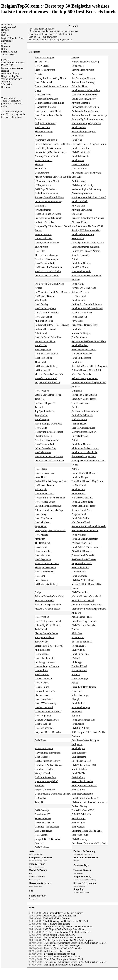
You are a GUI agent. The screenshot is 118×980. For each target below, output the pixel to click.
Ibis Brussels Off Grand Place (49, 284)
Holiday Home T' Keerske (84, 786)
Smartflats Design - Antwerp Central (53, 144)
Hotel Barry (40, 514)
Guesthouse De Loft (81, 761)
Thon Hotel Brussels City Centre (88, 481)
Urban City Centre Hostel (84, 399)
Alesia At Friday (80, 222)
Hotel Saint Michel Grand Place (87, 308)
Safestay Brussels (80, 292)
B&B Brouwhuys (80, 839)
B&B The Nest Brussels (83, 625)
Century (76, 58)
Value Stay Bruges (81, 695)
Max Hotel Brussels (81, 271)
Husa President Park (45, 263)
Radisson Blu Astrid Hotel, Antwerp (89, 115)
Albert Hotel (41, 333)
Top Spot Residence (44, 411)
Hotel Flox (40, 251)
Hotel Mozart (78, 329)
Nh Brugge (77, 662)
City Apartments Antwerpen (85, 107)
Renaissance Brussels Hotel (85, 325)
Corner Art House (80, 165)
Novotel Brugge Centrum (47, 666)
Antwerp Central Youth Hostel (50, 197)
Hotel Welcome (42, 555)
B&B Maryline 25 (44, 160)
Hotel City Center (43, 317)
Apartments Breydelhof (46, 781)
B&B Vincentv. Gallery (46, 366)
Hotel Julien (78, 136)
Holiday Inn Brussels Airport (86, 251)
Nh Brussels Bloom (44, 296)
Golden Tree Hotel (44, 707)
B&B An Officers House (47, 720)
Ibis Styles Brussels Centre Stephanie (90, 366)
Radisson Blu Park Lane (46, 99)
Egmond (76, 716)
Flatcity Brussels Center (46, 633)
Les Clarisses (41, 580)
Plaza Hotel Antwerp (45, 70)
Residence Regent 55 (45, 403)
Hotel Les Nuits (42, 127)
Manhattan (40, 539)
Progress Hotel (79, 514)
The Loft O (40, 169)
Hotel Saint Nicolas (81, 263)
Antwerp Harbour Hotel (46, 156)
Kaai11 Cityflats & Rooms (48, 148)
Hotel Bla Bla (78, 773)
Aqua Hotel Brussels (82, 563)
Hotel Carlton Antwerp (83, 234)
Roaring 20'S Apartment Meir (86, 230)
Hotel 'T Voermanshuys (46, 703)
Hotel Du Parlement (81, 358)
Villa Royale (41, 300)
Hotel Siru (77, 362)
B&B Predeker (42, 847)
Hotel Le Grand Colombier (48, 337)
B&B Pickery (78, 777)
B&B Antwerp (42, 173)
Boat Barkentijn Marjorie (84, 132)
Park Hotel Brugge (81, 707)
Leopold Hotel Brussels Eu (48, 506)
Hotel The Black (80, 201)
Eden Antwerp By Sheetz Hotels (50, 152)
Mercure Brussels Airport (47, 255)
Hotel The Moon (80, 267)
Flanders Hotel (42, 695)
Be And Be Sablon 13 (82, 415)
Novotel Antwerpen (44, 58)
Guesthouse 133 (43, 814)
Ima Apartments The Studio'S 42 (87, 226)
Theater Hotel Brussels (83, 555)
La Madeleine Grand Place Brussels (52, 292)
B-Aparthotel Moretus (46, 107)
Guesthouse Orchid (44, 769)
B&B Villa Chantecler (82, 781)
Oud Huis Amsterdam (45, 777)
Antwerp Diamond (81, 103)
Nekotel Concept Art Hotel (85, 378)
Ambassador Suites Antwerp (85, 111)
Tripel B (39, 802)
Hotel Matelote (79, 127)
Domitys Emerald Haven (47, 243)
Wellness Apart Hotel (45, 341)
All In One (77, 633)
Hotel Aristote (78, 300)
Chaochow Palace (43, 551)
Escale (75, 407)
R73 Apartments (43, 185)
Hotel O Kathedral (81, 148)
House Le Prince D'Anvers (48, 214)
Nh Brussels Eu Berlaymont (48, 267)
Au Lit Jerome (79, 181)
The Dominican (79, 337)
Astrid (75, 259)
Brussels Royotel (80, 436)
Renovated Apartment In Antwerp (88, 218)
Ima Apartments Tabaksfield (48, 218)
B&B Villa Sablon (44, 358)
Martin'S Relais (79, 769)
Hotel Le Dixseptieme (45, 308)
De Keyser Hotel (43, 95)
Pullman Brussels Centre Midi (86, 370)
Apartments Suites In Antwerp (86, 173)
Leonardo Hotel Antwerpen (85, 95)
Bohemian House (43, 234)
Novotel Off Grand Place (84, 288)
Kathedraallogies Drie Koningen (87, 189)
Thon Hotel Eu (42, 362)
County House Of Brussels (85, 473)
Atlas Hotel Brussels (82, 551)
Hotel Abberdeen (80, 345)
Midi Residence (79, 419)
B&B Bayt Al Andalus (46, 189)
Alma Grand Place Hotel (47, 313)
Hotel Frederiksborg (45, 473)
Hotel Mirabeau (79, 317)
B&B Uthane (78, 238)
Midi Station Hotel (44, 321)
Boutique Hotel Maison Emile (49, 103)
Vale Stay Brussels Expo (83, 428)
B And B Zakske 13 (81, 814)
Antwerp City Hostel (82, 210)
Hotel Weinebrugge (44, 728)
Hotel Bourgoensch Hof (83, 720)
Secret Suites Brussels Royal (49, 646)
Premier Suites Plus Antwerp (86, 62)
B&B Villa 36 (78, 650)
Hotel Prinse (78, 66)
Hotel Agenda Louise (45, 502)
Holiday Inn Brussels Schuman (87, 304)
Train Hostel (41, 629)
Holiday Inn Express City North (50, 78)
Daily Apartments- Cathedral (86, 247)
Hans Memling (42, 687)
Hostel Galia (41, 345)
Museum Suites (79, 169)
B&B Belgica (78, 823)
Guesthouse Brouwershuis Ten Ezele (89, 843)
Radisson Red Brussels (46, 329)
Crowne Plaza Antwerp (83, 70)
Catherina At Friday (44, 222)
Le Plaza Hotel (79, 296)
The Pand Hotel (79, 666)
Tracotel (39, 407)
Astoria (38, 74)
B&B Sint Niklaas (80, 728)
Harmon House (79, 424)
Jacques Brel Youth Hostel (48, 383)
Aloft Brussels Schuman (47, 354)
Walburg (76, 658)
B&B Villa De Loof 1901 (84, 765)
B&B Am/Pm (78, 790)
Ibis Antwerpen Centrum (84, 78)
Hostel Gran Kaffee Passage (85, 798)
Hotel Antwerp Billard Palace (86, 90)
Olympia (76, 699)
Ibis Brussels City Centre (47, 276)
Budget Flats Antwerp (45, 123)
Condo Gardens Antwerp (84, 99)
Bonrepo (39, 843)
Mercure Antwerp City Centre (86, 123)
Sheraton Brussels (80, 255)
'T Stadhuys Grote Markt (47, 181)
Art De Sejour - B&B (82, 617)
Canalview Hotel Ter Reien (48, 712)
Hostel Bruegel (42, 419)
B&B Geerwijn (42, 810)
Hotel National (42, 66)
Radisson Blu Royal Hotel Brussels (52, 325)
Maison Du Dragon (81, 333)
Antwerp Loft (78, 206)
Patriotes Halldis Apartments (86, 411)
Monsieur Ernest (43, 819)
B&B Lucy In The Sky (83, 185)
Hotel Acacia (78, 724)
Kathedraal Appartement (47, 193)
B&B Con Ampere (44, 748)
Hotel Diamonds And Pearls (48, 115)
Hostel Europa (79, 819)
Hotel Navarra (42, 683)
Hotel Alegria (78, 748)
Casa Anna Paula (80, 835)
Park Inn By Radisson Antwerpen (88, 119)
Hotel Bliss (77, 712)
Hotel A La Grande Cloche (48, 271)
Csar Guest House (44, 831)
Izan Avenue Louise (44, 494)
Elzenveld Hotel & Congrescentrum (89, 144)
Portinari (76, 674)
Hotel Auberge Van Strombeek (86, 547)
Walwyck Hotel (42, 773)
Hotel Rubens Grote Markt (48, 111)
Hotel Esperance (43, 350)
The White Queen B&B (83, 810)
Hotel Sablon (78, 703)
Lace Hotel (77, 691)
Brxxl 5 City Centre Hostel (48, 395)
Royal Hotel (78, 321)
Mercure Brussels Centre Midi (49, 374)
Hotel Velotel (41, 835)
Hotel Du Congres (80, 477)
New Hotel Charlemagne (47, 259)
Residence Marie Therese (84, 350)
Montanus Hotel (79, 670)
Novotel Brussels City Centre (49, 456)
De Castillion (41, 670)
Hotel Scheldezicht (44, 82)
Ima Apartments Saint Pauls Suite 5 (89, 197)
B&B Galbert (78, 827)
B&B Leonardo (79, 753)
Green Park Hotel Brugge (84, 687)
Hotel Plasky (78, 284)
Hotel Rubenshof (80, 156)
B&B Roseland (79, 757)
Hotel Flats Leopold (44, 658)
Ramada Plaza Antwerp (83, 82)
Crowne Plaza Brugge (45, 691)
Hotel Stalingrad (80, 576)
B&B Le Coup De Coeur (47, 563)
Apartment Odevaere (45, 823)
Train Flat (40, 399)
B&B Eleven (41, 740)
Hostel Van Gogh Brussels (84, 395)
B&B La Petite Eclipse (83, 580)
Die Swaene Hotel (44, 679)
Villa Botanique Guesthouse (48, 424)
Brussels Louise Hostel (46, 378)
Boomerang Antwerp (82, 193)
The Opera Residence (82, 354)
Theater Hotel (41, 62)
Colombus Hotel (80, 86)
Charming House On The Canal (87, 831)
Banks (38, 119)
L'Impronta (77, 391)
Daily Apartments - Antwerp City (88, 243)
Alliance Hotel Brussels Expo (49, 510)
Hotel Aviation (42, 391)
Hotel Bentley (41, 304)
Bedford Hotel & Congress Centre (51, 481)
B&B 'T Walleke (43, 724)
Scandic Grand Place (82, 313)
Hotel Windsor (79, 535)
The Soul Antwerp (44, 132)
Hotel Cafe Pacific (81, 518)
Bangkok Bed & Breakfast (48, 839)
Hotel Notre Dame (44, 699)
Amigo (38, 592)
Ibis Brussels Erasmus (82, 498)
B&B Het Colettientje (82, 794)
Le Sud (38, 136)
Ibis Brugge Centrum (45, 662)
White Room (78, 637)
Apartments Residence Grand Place (89, 341)
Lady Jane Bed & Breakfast (48, 732)
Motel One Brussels (81, 374)
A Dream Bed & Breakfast (48, 753)
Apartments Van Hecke (46, 140)
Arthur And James (44, 238)
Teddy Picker (41, 415)
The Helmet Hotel (80, 403)
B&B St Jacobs (42, 757)
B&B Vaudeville (43, 370)
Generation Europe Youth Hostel (87, 605)
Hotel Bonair (78, 160)
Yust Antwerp (41, 247)
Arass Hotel (77, 74)
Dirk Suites (77, 177)
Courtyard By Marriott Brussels (50, 530)
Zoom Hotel (41, 477)
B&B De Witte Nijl (81, 152)
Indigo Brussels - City (45, 448)
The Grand (77, 214)
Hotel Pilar (77, 140)
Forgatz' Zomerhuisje (45, 790)
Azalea (75, 683)
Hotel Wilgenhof (43, 716)
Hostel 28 (39, 786)
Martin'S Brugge (80, 679)
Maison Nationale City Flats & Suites (53, 177)
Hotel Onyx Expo (80, 654)
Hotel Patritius (42, 674)
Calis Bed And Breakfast (47, 827)
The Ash (39, 165)
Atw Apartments (43, 210)
